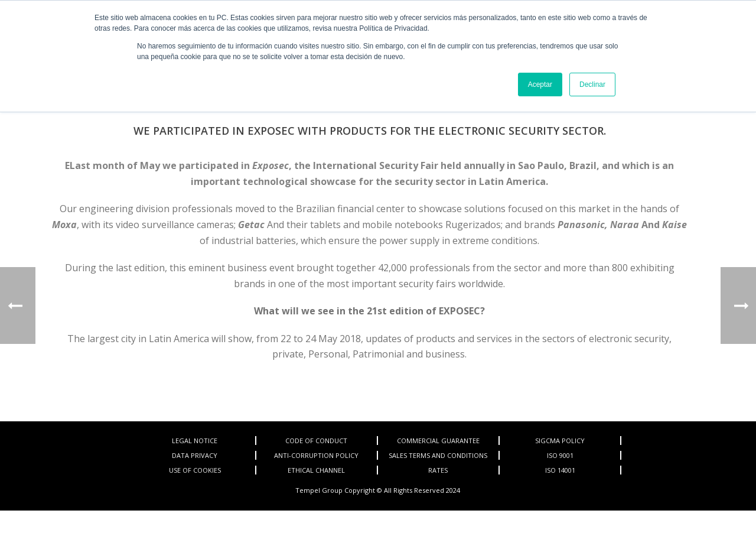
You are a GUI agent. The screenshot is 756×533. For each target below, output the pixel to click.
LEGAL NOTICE (195, 441)
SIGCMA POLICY (560, 441)
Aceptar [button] (540, 84)
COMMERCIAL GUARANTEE (438, 441)
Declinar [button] (592, 84)
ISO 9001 (560, 455)
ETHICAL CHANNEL (316, 470)
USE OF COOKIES (195, 470)
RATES (438, 470)
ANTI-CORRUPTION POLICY (316, 455)
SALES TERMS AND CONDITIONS (438, 455)
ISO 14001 (560, 470)
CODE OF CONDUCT (316, 441)
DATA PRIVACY (195, 455)
